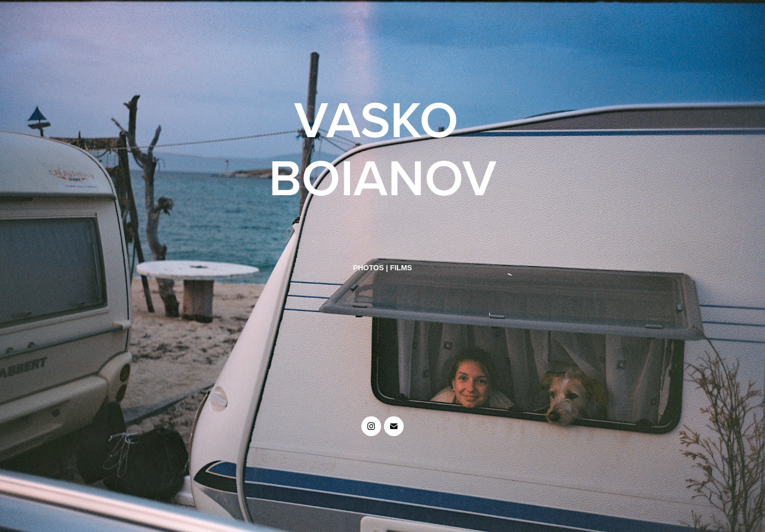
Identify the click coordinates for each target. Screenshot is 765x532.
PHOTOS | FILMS (382, 268)
